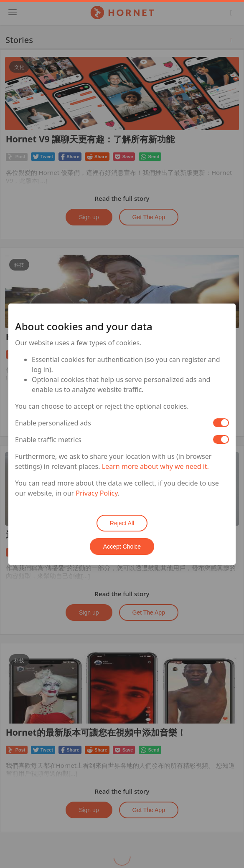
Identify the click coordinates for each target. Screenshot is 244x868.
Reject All (122, 523)
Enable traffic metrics (48, 440)
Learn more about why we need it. (155, 466)
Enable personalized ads (53, 423)
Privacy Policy (97, 493)
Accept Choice (122, 547)
